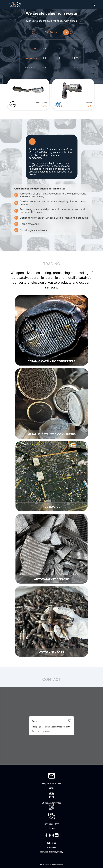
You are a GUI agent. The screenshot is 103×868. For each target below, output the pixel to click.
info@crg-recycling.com (52, 784)
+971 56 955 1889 (52, 824)
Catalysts (51, 847)
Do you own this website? (42, 731)
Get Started (57, 32)
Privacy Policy (57, 852)
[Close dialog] (69, 721)
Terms (43, 852)
